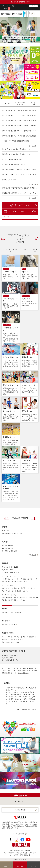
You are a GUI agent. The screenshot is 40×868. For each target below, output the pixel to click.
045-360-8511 (20, 802)
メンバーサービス (34, 6)
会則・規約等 (23, 853)
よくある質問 (14, 855)
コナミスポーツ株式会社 (16, 851)
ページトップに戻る (19, 834)
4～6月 (20, 217)
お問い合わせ (33, 853)
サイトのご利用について (11, 853)
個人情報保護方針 (25, 855)
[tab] (7, 104)
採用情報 (28, 851)
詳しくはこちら (23, 673)
